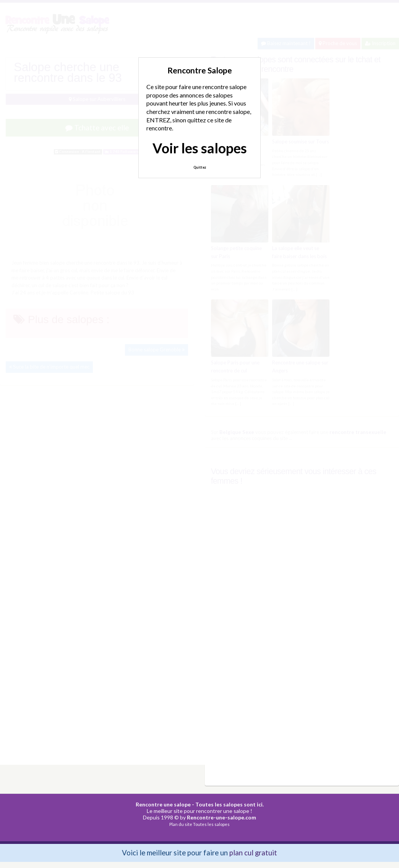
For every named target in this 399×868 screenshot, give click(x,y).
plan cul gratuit (253, 853)
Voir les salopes (200, 148)
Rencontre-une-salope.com (221, 817)
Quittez (200, 167)
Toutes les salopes (211, 824)
